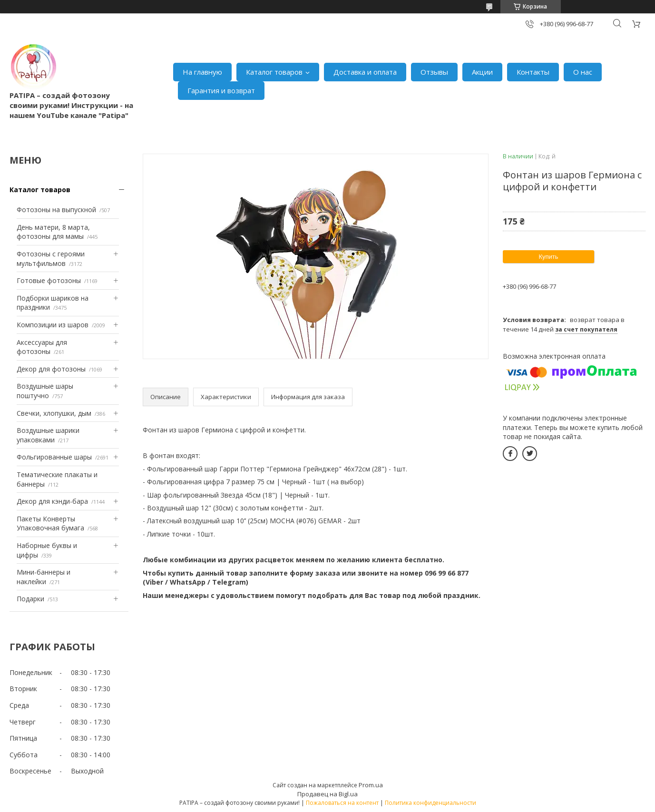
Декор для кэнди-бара (52, 501)
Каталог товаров (274, 72)
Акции (482, 72)
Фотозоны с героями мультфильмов (51, 259)
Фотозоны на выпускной (56, 210)
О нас (583, 72)
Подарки (30, 599)
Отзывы (434, 72)
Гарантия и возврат (221, 90)
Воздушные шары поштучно (45, 391)
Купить (548, 257)
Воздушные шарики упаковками (48, 435)
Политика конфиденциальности (430, 803)
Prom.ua (371, 785)
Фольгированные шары (54, 457)
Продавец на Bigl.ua (327, 794)
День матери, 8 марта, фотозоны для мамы (53, 232)
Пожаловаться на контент (342, 803)
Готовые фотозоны (49, 280)
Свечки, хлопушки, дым (54, 413)
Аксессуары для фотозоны (42, 347)
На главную (202, 72)
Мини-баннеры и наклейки (44, 577)
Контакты (533, 72)
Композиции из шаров (53, 325)
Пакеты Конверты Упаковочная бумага (50, 523)
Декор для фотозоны (51, 369)
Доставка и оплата (365, 72)
